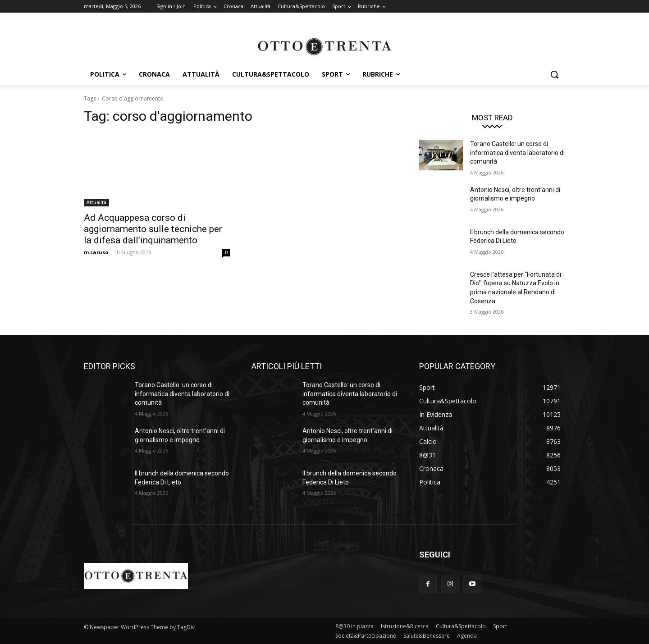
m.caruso (96, 252)
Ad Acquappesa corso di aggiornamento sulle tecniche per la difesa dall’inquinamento (153, 229)
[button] (554, 74)
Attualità (96, 202)
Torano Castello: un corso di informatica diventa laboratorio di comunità (517, 153)
